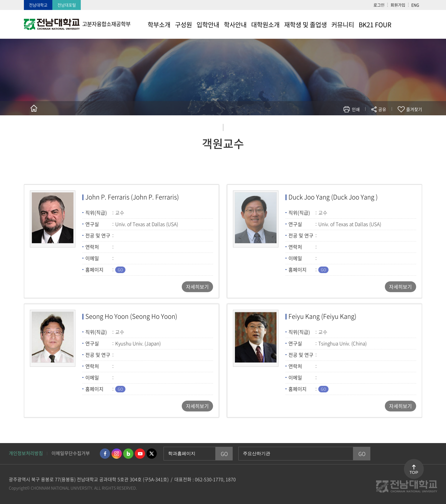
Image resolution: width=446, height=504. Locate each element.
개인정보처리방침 (26, 453)
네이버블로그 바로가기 (128, 454)
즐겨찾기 (414, 109)
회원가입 (398, 5)
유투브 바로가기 (140, 454)
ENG (415, 5)
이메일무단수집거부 (71, 453)
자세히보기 (197, 287)
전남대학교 (38, 5)
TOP (414, 472)
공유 (382, 109)
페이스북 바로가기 (105, 454)
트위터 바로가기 (152, 454)
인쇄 (356, 109)
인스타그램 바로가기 (117, 454)
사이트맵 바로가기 (408, 24)
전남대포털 (67, 5)
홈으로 (34, 108)
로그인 (379, 5)
